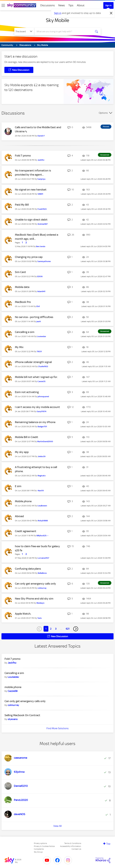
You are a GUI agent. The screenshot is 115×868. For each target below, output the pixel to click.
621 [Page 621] (68, 629)
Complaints (39, 849)
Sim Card (20, 272)
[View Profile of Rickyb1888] (43, 521)
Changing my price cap (29, 257)
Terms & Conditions (73, 843)
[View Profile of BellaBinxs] (42, 573)
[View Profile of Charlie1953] (43, 366)
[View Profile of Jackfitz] (41, 160)
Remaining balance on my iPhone (35, 422)
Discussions (48, 5)
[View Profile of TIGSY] (39, 351)
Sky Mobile (57, 20)
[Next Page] (76, 629)
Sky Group (38, 852)
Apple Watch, (23, 614)
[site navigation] (3, 5)
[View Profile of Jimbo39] (42, 456)
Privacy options (40, 843)
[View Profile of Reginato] (42, 476)
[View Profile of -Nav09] (40, 491)
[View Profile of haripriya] (41, 179)
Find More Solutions (57, 728)
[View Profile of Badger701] (42, 427)
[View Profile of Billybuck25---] (43, 536)
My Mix (19, 347)
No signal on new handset (31, 190)
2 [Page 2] (51, 629)
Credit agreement (26, 531)
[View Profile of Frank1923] (42, 209)
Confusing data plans (28, 569)
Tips (71, 5)
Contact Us (76, 849)
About (81, 5)
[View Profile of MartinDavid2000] (45, 441)
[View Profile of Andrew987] (43, 224)
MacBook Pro (23, 302)
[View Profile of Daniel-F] (41, 136)
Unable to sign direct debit (31, 220)
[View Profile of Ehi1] (38, 306)
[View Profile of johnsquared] (43, 396)
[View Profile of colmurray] (42, 588)
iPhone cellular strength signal (33, 362)
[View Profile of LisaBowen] (42, 506)
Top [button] (108, 844)
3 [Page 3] (56, 629)
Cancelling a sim (25, 332)
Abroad (19, 516)
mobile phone (13, 687)
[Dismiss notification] (111, 13)
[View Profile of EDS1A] (40, 276)
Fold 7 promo (23, 156)
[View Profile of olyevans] (13, 719)
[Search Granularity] (24, 32)
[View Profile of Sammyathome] (44, 261)
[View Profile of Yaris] (40, 618)
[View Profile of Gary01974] (42, 411)
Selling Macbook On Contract (22, 715)
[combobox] (64, 32)
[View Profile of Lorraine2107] (43, 558)
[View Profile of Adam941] (41, 291)
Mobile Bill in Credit (27, 437)
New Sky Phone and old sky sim (34, 599)
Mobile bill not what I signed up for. (36, 377)
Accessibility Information (71, 846)
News (62, 5)
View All (57, 826)
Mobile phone (23, 501)
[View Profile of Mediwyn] (40, 603)
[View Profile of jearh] (39, 321)
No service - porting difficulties (34, 317)
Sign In (108, 5)
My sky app (22, 452)
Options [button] (103, 113)
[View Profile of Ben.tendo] (41, 246)
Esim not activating (27, 392)
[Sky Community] (22, 5)
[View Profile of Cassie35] (41, 381)
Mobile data (22, 287)
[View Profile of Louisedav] (41, 336)
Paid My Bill (22, 205)
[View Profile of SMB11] (40, 194)
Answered (105, 155)
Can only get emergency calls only (35, 584)
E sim (18, 486)
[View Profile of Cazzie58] (13, 691)
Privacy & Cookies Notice (44, 846)
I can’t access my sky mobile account (37, 407)
